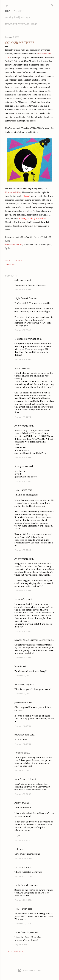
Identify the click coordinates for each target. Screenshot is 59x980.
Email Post (18, 260)
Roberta (19, 753)
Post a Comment (14, 952)
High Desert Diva (24, 298)
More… (35, 24)
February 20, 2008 (23, 858)
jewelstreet (21, 703)
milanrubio (20, 280)
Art (13, 265)
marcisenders (22, 735)
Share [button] (8, 260)
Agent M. (20, 803)
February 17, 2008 (23, 289)
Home (8, 24)
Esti (17, 849)
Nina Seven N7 (23, 779)
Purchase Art (21, 24)
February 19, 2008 (23, 794)
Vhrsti (18, 667)
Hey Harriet (14, 11)
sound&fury (21, 599)
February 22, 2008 (23, 876)
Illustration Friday (13, 192)
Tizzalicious (21, 867)
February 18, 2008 (23, 676)
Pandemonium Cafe (14, 245)
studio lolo (20, 368)
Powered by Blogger (30, 970)
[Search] (52, 5)
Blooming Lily (22, 685)
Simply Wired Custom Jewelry (31, 640)
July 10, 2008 (21, 944)
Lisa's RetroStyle (24, 933)
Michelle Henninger (25, 339)
